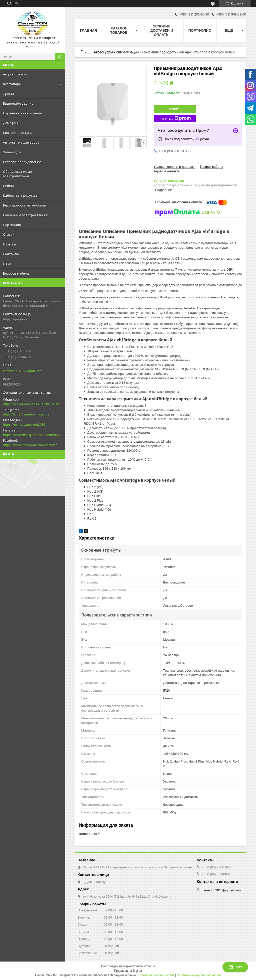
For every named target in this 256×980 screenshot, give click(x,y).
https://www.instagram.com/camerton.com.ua (32, 435)
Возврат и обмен (17, 273)
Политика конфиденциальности (199, 975)
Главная (88, 30)
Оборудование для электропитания (18, 174)
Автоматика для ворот (21, 142)
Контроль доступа (18, 133)
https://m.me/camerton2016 (24, 424)
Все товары (12, 84)
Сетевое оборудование (22, 162)
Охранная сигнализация (22, 113)
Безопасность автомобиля (24, 205)
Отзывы (9, 244)
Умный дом (12, 152)
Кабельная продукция (21, 196)
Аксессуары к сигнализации (116, 52)
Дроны (8, 94)
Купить (175, 109)
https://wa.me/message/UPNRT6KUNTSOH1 (32, 404)
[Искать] (60, 57)
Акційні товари (15, 74)
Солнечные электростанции (26, 215)
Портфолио (12, 225)
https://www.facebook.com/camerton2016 (32, 445)
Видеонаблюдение (18, 103)
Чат (235, 967)
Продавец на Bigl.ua (128, 971)
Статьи (9, 234)
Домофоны (12, 123)
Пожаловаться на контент (156, 975)
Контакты (11, 254)
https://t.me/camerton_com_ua (26, 414)
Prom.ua (149, 966)
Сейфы (8, 186)
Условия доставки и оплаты (162, 30)
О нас (7, 264)
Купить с (175, 118)
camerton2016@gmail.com (23, 371)
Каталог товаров (119, 30)
